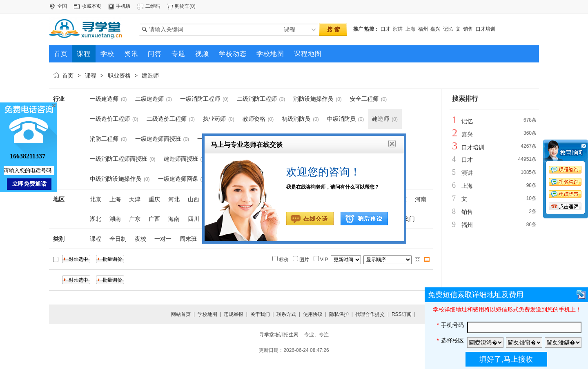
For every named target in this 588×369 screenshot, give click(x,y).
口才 (385, 29)
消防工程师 (104, 139)
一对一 (163, 239)
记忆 (448, 29)
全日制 (118, 239)
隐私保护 (339, 314)
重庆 (154, 199)
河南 (421, 199)
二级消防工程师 (257, 99)
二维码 (153, 6)
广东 (135, 219)
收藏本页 (91, 6)
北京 (96, 199)
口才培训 (486, 29)
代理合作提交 (370, 314)
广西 (154, 219)
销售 (468, 29)
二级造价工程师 (167, 119)
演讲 (398, 29)
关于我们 (260, 314)
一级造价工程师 (110, 119)
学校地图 (207, 314)
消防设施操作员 (313, 99)
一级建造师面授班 (158, 139)
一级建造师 (104, 99)
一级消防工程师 (200, 99)
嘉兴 (435, 29)
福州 (423, 29)
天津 (135, 199)
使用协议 (313, 314)
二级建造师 (149, 99)
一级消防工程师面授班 (118, 159)
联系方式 (286, 314)
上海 (410, 29)
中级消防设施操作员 (116, 179)
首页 (68, 76)
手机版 (123, 6)
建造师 (150, 76)
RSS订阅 (402, 314)
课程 (91, 76)
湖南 (115, 219)
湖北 (96, 219)
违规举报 (234, 314)
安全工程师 (364, 99)
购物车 (182, 6)
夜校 (140, 239)
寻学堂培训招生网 (279, 335)
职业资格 (119, 76)
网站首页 (181, 314)
